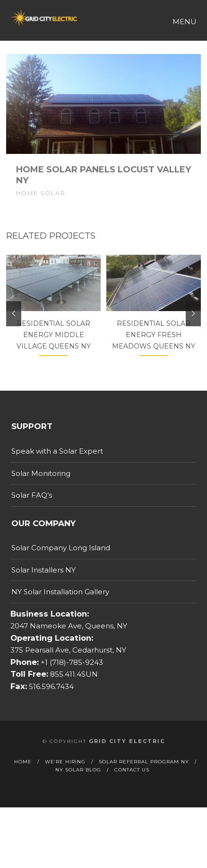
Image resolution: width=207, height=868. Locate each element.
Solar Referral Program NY (144, 776)
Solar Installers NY (43, 584)
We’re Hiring (65, 776)
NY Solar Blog (78, 784)
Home (23, 776)
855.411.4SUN (73, 688)
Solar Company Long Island (61, 562)
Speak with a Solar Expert (57, 465)
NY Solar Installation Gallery (60, 606)
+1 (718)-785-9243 (71, 676)
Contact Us (132, 784)
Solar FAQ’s (32, 509)
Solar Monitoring (41, 488)
